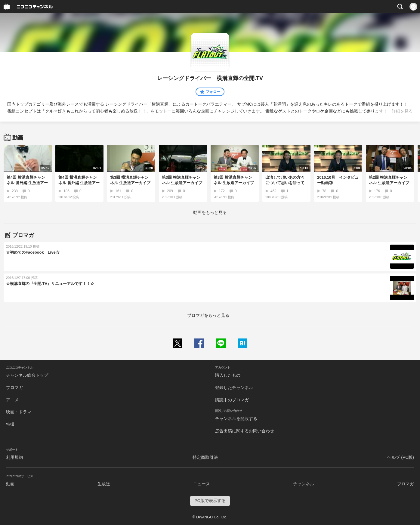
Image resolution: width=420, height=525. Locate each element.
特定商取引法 (205, 457)
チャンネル (304, 484)
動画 (10, 484)
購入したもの (228, 375)
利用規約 (14, 457)
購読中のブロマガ (232, 400)
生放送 (104, 484)
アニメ (12, 400)
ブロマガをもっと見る (208, 315)
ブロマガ (14, 388)
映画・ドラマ (19, 412)
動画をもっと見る (210, 212)
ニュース (202, 484)
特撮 (10, 424)
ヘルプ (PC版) (401, 457)
